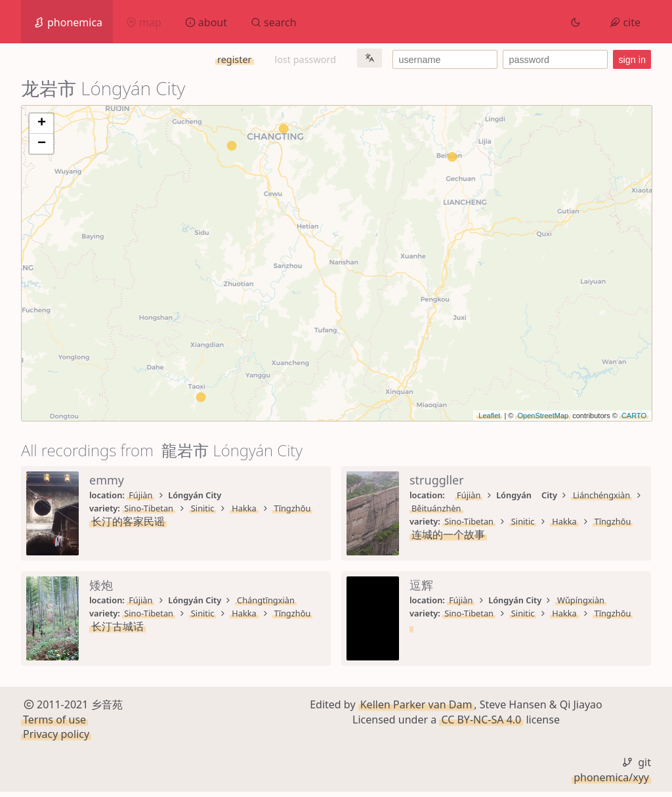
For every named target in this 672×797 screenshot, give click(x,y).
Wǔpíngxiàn (581, 600)
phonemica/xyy (611, 782)
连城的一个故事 (448, 534)
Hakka (244, 508)
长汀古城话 (117, 626)
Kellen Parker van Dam (416, 710)
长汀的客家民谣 (128, 521)
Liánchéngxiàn (601, 495)
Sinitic (203, 508)
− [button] (42, 144)
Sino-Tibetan (149, 508)
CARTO (634, 416)
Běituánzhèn (436, 508)
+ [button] (42, 123)
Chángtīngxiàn (266, 600)
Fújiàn (140, 495)
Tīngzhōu (293, 508)
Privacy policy (56, 739)
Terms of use (54, 724)
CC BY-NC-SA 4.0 (481, 724)
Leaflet (489, 416)
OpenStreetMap (543, 416)
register (234, 59)
